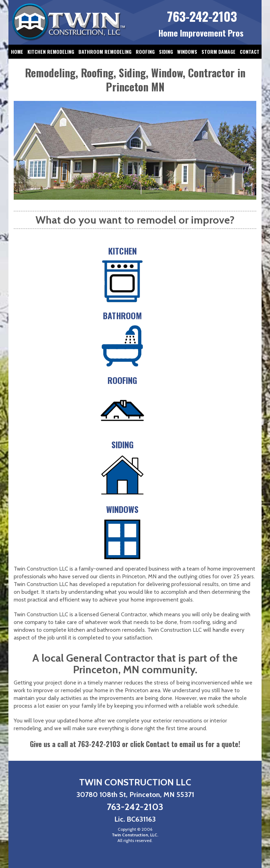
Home (17, 52)
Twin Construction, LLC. (135, 835)
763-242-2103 (202, 16)
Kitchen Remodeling (51, 52)
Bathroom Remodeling (105, 52)
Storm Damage (218, 52)
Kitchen (123, 251)
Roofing (145, 52)
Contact (250, 52)
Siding (166, 52)
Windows (187, 52)
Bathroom (123, 315)
